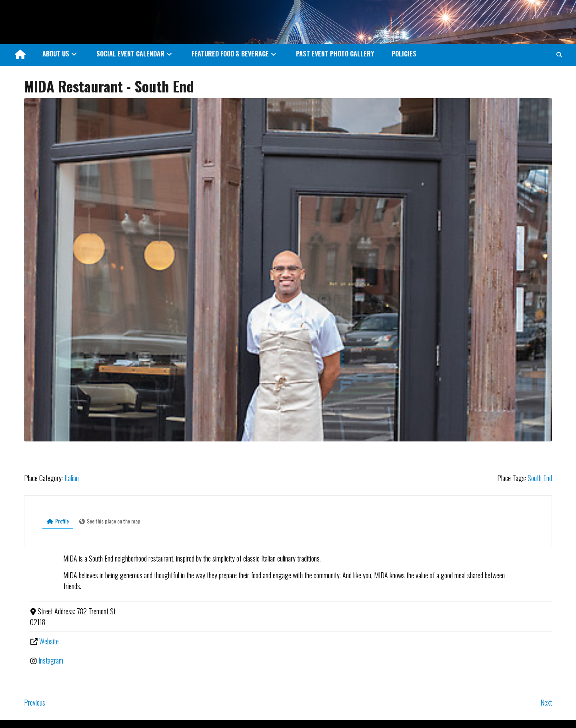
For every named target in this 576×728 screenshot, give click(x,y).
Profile (58, 521)
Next (546, 702)
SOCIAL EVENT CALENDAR (130, 54)
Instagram (51, 660)
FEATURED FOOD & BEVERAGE (230, 54)
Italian (72, 478)
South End (540, 478)
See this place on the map (110, 521)
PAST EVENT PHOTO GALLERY (335, 54)
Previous (35, 702)
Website (49, 641)
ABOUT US (56, 54)
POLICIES (404, 54)
